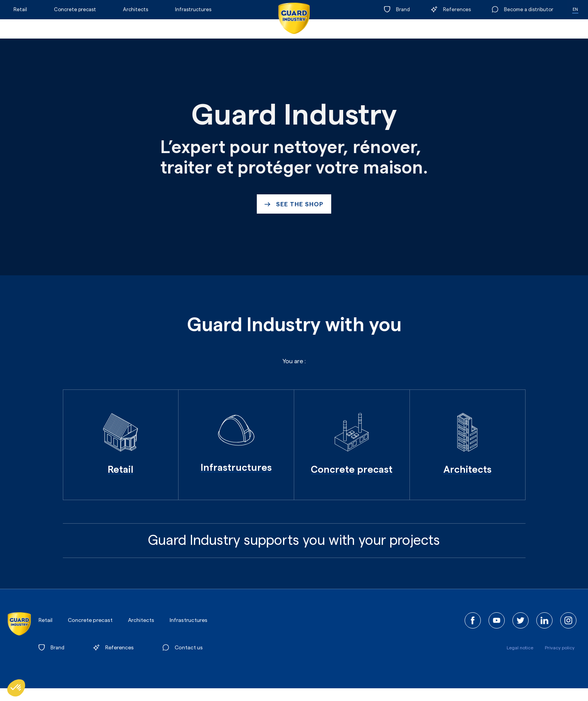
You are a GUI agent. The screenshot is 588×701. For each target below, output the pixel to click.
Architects (136, 9)
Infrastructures (193, 9)
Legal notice (520, 648)
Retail (20, 9)
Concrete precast (75, 9)
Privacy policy (560, 648)
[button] (16, 688)
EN (575, 9)
